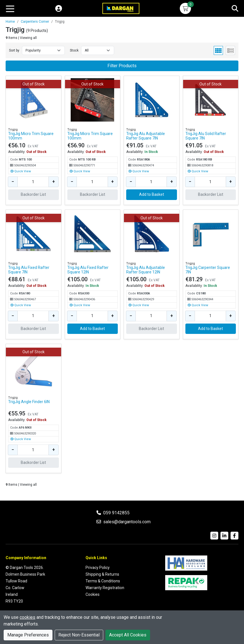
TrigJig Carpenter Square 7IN (208, 270)
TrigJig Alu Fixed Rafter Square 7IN (29, 270)
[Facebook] (234, 536)
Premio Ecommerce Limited (214, 632)
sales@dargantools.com (127, 522)
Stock (74, 50)
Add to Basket (152, 194)
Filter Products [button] (122, 66)
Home (10, 22)
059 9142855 (116, 513)
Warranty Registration (105, 588)
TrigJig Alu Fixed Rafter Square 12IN (88, 270)
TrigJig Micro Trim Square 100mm (31, 136)
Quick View (20, 171)
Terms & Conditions (103, 581)
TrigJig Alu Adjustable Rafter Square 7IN (146, 136)
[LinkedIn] (224, 536)
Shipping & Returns (102, 574)
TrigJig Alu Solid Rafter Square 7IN (206, 136)
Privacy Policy (98, 568)
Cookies (93, 594)
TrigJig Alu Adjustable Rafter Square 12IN (146, 270)
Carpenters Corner (35, 22)
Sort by (14, 50)
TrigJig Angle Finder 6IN (29, 402)
